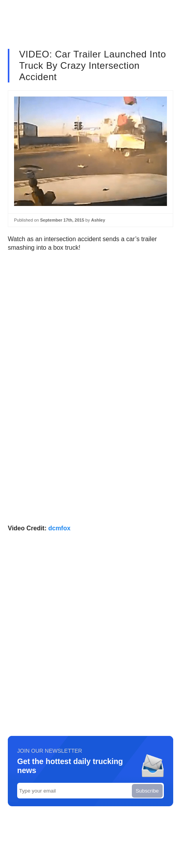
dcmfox (59, 528)
